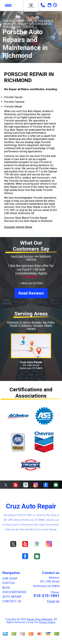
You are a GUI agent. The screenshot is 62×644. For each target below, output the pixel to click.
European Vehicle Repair (18, 227)
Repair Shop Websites (40, 619)
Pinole (13, 325)
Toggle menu (8, 6)
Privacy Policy (47, 622)
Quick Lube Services (22, 256)
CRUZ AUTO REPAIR (13, 21)
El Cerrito (25, 322)
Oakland (31, 329)
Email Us (53, 601)
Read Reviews (31, 293)
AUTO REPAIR (12, 597)
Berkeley (36, 322)
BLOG (6, 588)
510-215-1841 (25, 515)
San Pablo (49, 322)
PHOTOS (9, 583)
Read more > (31, 277)
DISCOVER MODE (14, 592)
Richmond (13, 322)
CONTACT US (12, 601)
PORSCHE (29, 27)
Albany (48, 325)
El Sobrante (25, 325)
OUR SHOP (10, 578)
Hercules (38, 325)
